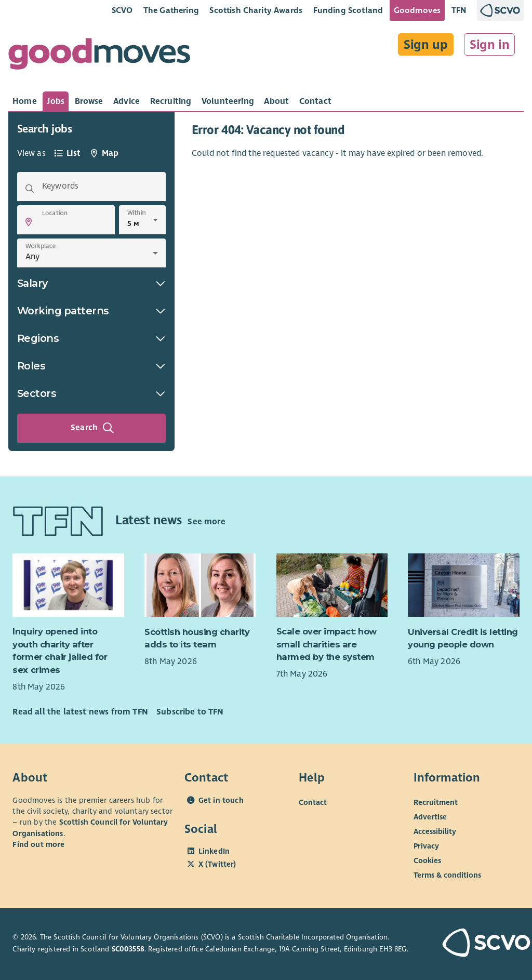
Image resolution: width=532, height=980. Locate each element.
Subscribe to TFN (190, 712)
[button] (29, 222)
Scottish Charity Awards (256, 10)
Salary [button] (91, 283)
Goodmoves (417, 10)
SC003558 (128, 949)
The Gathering (171, 10)
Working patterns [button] (91, 311)
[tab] (25, 101)
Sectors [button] (91, 393)
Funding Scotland (348, 10)
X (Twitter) (217, 864)
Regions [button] (91, 338)
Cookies (427, 860)
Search (92, 428)
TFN (459, 10)
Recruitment (436, 802)
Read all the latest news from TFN (80, 712)
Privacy (426, 845)
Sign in (490, 45)
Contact (313, 802)
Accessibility (435, 831)
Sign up (426, 45)
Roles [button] (91, 366)
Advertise (430, 816)
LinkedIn (214, 851)
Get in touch (221, 800)
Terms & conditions (447, 875)
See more (206, 522)
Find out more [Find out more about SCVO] (38, 844)
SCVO (122, 10)
